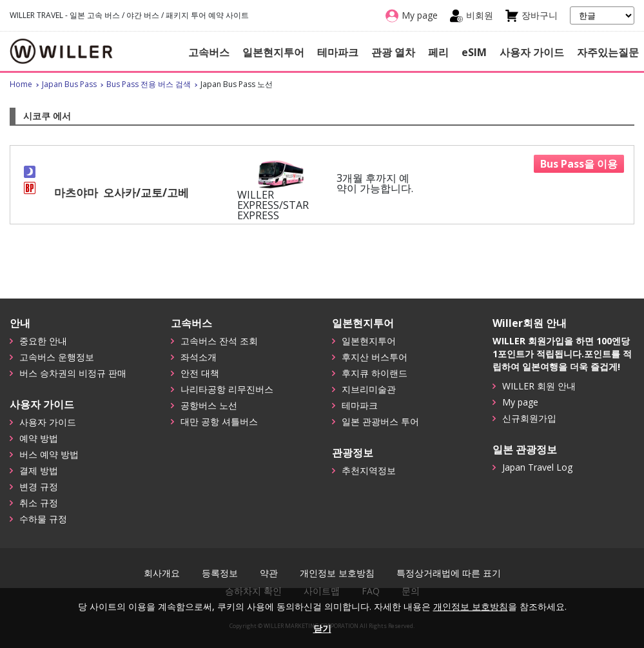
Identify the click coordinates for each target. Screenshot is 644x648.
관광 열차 (393, 52)
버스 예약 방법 (49, 454)
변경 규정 (39, 486)
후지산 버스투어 (375, 357)
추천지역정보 (369, 470)
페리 (438, 52)
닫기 (322, 628)
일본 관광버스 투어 (380, 421)
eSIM (474, 52)
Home (21, 84)
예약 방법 (39, 438)
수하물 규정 (43, 519)
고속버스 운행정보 (57, 357)
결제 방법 (39, 470)
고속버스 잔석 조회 (219, 341)
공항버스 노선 (209, 405)
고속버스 (209, 52)
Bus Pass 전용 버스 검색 (149, 84)
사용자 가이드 (532, 52)
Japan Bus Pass (69, 84)
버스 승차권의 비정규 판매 (73, 373)
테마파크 (338, 52)
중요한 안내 (43, 341)
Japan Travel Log (537, 467)
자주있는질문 (608, 52)
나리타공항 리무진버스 (227, 389)
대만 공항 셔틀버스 (219, 421)
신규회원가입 (529, 418)
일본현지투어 (273, 52)
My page (520, 402)
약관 (269, 573)
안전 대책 (200, 373)
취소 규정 (39, 503)
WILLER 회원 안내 (539, 386)
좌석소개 (199, 357)
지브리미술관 (369, 389)
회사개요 (162, 573)
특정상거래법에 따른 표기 (449, 573)
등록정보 (220, 573)
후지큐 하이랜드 (375, 373)
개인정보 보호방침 (337, 573)
